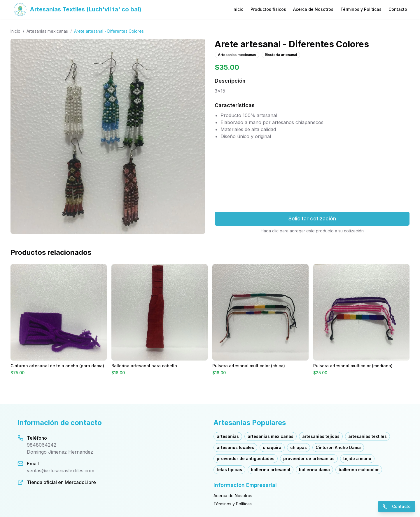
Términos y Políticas (361, 9)
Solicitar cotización (312, 219)
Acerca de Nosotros (313, 9)
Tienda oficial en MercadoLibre (61, 482)
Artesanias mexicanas (47, 31)
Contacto (398, 9)
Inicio (238, 9)
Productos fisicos (268, 9)
